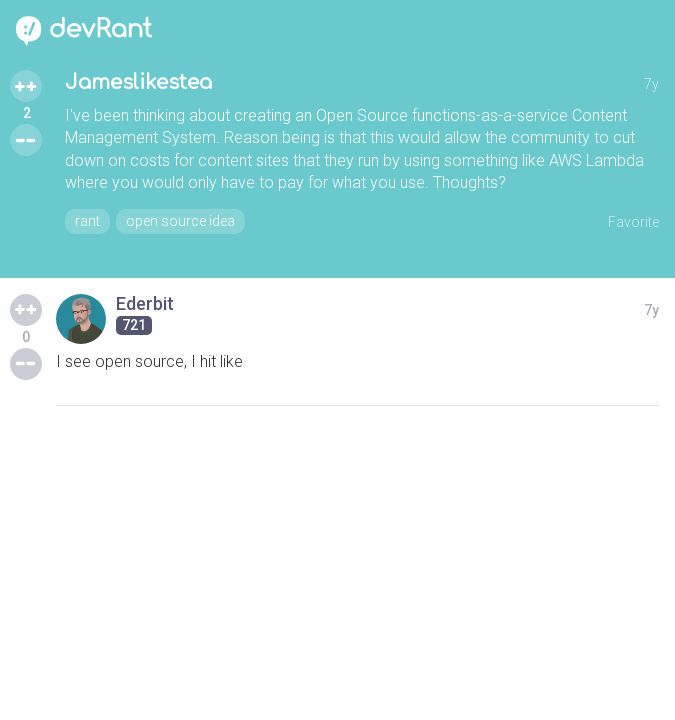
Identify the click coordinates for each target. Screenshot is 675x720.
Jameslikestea (138, 82)
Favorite (633, 222)
